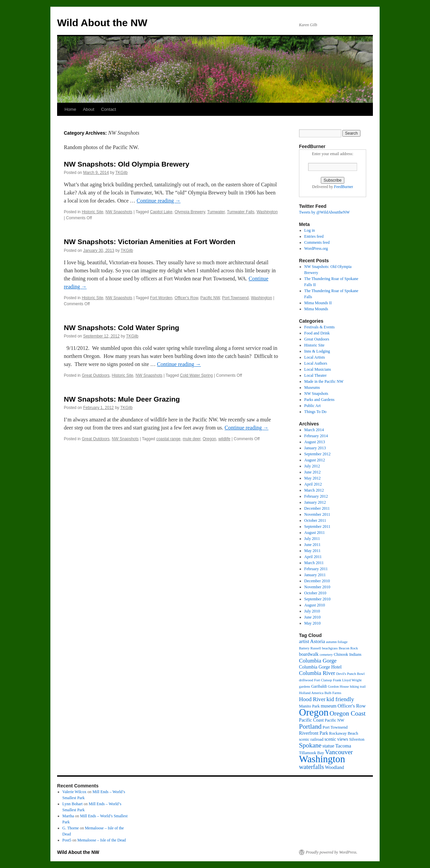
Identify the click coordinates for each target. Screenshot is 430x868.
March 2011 (314, 563)
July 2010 (312, 611)
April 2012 (313, 484)
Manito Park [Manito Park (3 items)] (309, 706)
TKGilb (121, 173)
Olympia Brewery (190, 212)
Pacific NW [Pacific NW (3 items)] (335, 720)
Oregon (209, 439)
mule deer (192, 439)
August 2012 (315, 460)
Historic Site (92, 212)
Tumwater (216, 212)
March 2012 (314, 490)
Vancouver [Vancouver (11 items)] (339, 752)
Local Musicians (318, 369)
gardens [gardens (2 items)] (305, 687)
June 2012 (313, 472)
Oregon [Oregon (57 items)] (314, 712)
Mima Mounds (316, 309)
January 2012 (315, 502)
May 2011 (313, 551)
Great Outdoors (96, 375)
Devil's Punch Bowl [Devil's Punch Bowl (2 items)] (351, 674)
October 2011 (315, 520)
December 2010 (317, 581)
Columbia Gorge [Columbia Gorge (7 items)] (318, 661)
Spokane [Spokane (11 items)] (310, 745)
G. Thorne (71, 828)
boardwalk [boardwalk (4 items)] (309, 654)
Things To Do (315, 412)
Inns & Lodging (317, 351)
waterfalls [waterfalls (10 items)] (311, 767)
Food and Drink (317, 333)
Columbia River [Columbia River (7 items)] (317, 673)
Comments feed (317, 242)
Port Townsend (235, 298)
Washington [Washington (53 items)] (322, 759)
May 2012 (313, 478)
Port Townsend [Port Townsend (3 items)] (335, 727)
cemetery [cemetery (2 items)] (326, 655)
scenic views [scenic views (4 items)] (336, 739)
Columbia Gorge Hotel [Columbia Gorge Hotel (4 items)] (320, 667)
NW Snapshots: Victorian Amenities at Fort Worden (150, 242)
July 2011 (312, 539)
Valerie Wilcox (75, 792)
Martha (68, 816)
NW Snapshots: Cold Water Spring (121, 328)
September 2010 (317, 599)
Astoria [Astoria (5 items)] (317, 641)
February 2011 (316, 569)
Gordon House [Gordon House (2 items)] (338, 687)
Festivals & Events (320, 327)
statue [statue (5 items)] (328, 746)
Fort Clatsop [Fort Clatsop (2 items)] (323, 680)
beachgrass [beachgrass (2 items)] (330, 648)
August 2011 (315, 533)
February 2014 (316, 436)
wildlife (224, 439)
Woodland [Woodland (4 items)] (334, 767)
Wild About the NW (102, 23)
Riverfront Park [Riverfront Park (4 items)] (314, 733)
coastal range (168, 439)
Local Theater (316, 375)
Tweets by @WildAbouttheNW (324, 212)
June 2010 (313, 617)
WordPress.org (316, 248)
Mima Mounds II (318, 303)
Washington (267, 212)
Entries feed (314, 236)
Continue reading (159, 201)
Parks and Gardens (319, 400)
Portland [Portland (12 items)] (310, 726)
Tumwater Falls (241, 212)
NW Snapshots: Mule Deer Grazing (122, 399)
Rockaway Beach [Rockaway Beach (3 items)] (344, 733)
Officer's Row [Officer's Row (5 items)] (352, 706)
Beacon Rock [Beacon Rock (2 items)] (348, 648)
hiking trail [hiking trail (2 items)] (358, 687)
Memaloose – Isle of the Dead (101, 840)
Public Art (313, 406)
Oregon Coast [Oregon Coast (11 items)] (348, 713)
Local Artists (315, 357)
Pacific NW (210, 298)
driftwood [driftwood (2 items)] (306, 680)
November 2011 (317, 514)
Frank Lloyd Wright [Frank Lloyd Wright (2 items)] (347, 680)
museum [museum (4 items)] (329, 706)
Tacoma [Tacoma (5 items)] (343, 746)
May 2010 (313, 623)
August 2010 (315, 605)
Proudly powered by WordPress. (332, 852)
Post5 (67, 840)
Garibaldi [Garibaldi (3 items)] (319, 686)
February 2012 (316, 496)
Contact (109, 109)
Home (70, 109)
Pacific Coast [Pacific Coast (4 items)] (311, 720)
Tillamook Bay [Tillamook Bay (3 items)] (311, 753)
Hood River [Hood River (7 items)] (312, 699)
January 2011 (315, 575)
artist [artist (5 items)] (304, 641)
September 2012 (317, 454)
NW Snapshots (119, 212)
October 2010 (315, 593)
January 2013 (315, 448)
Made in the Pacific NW (324, 381)
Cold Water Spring (197, 375)
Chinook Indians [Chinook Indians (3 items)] (348, 654)
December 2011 (317, 508)
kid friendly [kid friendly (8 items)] (340, 699)
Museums (312, 387)
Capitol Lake (161, 212)
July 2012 (312, 466)
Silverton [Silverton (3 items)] (357, 739)
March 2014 (314, 430)
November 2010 (317, 587)
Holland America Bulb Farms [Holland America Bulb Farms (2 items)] (320, 693)
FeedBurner (343, 187)
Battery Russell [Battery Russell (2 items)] (310, 648)
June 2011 (313, 545)
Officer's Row (186, 298)
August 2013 (315, 442)
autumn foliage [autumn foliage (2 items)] (337, 642)
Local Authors (316, 363)
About (89, 109)
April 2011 (313, 557)
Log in (310, 230)
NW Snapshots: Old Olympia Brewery (126, 164)
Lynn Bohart (73, 804)
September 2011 (317, 527)
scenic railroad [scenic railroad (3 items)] (311, 739)
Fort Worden (161, 298)
